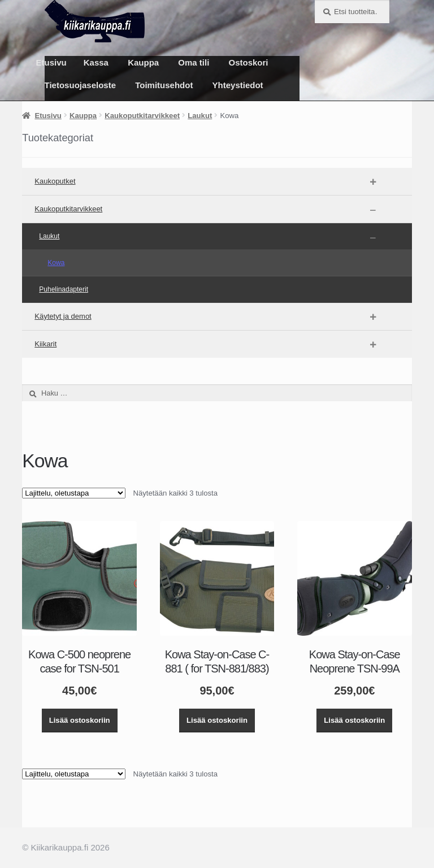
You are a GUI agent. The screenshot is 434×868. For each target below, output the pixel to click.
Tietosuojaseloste (80, 85)
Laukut (200, 116)
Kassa (96, 62)
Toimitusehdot (164, 85)
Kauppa (143, 62)
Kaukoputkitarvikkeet (142, 116)
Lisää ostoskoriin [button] (80, 720)
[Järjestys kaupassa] (74, 493)
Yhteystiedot (238, 85)
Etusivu (51, 62)
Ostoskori (249, 62)
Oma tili (194, 62)
